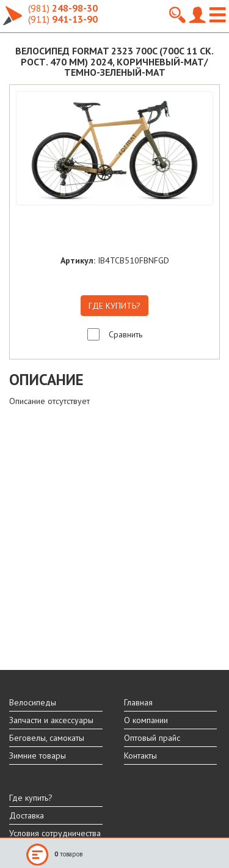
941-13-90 (63, 19)
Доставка (27, 815)
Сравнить (125, 334)
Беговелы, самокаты (47, 738)
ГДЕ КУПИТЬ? (114, 306)
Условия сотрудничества (55, 833)
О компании (146, 720)
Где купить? (31, 798)
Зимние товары (38, 756)
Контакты (140, 756)
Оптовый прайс (152, 738)
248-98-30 (63, 8)
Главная (138, 702)
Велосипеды (33, 702)
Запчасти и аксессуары (51, 720)
